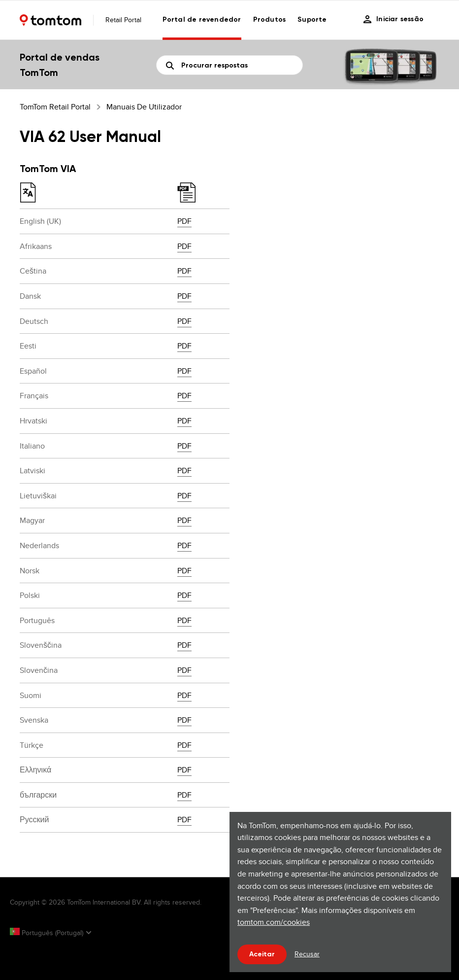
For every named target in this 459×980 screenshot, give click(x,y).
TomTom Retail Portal (55, 107)
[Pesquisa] (229, 65)
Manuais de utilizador (144, 107)
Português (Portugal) (48, 933)
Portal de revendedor (202, 19)
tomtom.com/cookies (274, 922)
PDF (184, 221)
